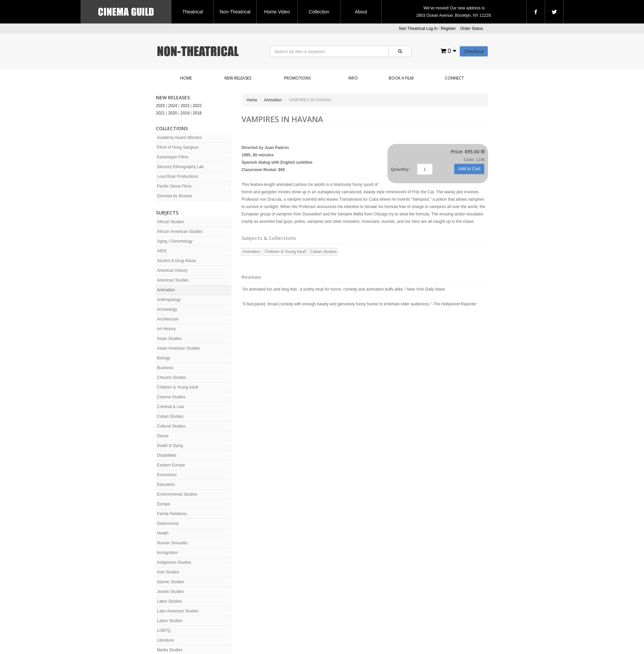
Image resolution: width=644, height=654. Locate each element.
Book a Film (401, 78)
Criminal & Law (171, 407)
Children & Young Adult (178, 387)
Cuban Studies (170, 416)
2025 (160, 106)
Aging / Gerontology (175, 241)
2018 (197, 113)
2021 (160, 113)
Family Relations (172, 514)
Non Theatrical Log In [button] (418, 29)
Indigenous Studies (174, 562)
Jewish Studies (170, 592)
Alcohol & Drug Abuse (177, 261)
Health (163, 533)
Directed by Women (175, 196)
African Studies (171, 222)
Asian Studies (169, 339)
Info (353, 78)
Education (166, 485)
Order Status (472, 29)
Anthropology (169, 300)
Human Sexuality (172, 543)
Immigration (168, 553)
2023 (185, 106)
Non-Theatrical (235, 12)
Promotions (297, 78)
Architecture (168, 319)
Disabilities (167, 455)
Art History (166, 329)
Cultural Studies (171, 426)
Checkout (474, 51)
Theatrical (192, 12)
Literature (166, 640)
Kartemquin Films (173, 157)
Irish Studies (168, 572)
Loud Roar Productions (178, 177)
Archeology (167, 309)
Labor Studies (169, 601)
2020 (173, 113)
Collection (319, 12)
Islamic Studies (171, 582)
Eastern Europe (171, 465)
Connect (454, 78)
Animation (166, 290)
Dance (163, 436)
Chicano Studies (172, 378)
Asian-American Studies (178, 348)
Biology (164, 358)
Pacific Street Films (174, 186)
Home (186, 78)
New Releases (238, 78)
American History (172, 270)
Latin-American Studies (178, 611)
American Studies (173, 280)
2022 (197, 106)
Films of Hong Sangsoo (178, 147)
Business (165, 368)
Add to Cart (469, 169)
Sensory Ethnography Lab (180, 167)
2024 (173, 106)
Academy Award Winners (179, 138)
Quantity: (400, 169)
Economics (167, 475)
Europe (164, 504)
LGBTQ (164, 631)
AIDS (162, 251)
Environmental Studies (177, 494)
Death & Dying (170, 446)
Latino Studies (170, 621)
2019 (185, 113)
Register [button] (448, 29)
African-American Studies (180, 232)
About (361, 12)
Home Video (277, 12)
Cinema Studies (171, 397)
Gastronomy (168, 523)
